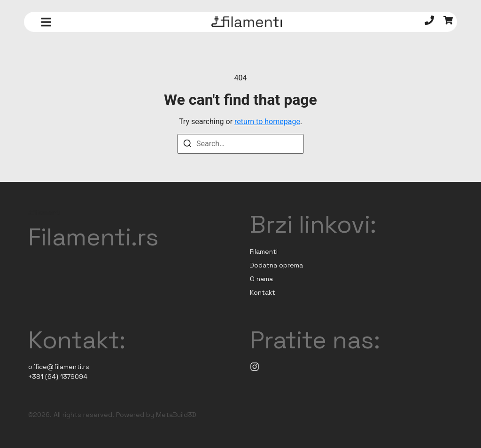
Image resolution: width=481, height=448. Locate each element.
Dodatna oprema (276, 265)
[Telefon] (429, 22)
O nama (261, 279)
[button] (46, 22)
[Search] (187, 145)
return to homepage (267, 122)
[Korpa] (448, 22)
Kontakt (263, 292)
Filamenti (264, 252)
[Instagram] (255, 367)
